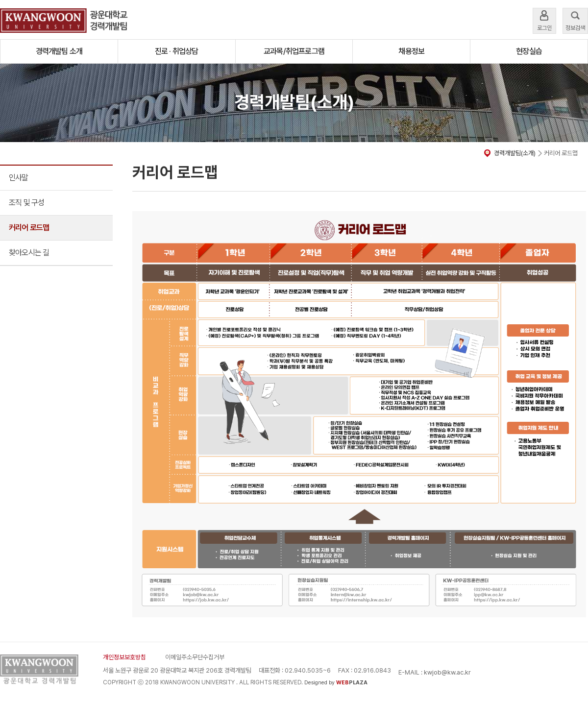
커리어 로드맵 (29, 228)
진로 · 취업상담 (177, 51)
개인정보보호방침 (124, 657)
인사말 (19, 178)
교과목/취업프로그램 (294, 51)
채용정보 (411, 51)
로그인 (544, 20)
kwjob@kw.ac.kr (447, 672)
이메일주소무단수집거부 (195, 657)
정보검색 (575, 20)
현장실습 (529, 51)
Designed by (336, 683)
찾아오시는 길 (29, 253)
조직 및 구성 (26, 203)
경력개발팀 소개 (59, 51)
